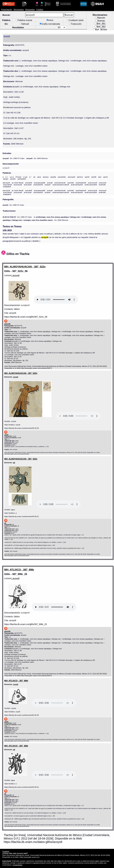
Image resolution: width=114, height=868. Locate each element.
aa (34, 177)
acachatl (71, 183)
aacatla (53, 177)
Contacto (6, 851)
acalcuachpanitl (77, 185)
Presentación (7, 10)
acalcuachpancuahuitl (61, 185)
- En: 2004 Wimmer (37, 158)
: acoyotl (15, 275)
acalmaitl (102, 185)
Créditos (40, 10)
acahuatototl (38, 185)
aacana (46, 177)
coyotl (16, 377)
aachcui (80, 177)
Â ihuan (18, 177)
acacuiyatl (28, 185)
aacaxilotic (62, 177)
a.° (30, 177)
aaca (39, 177)
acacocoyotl (92, 183)
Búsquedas (30, 10)
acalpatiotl (7, 187)
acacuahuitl (7, 185)
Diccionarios (19, 10)
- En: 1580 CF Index (14, 158)
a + (7, 177)
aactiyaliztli (22, 179)
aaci (100, 177)
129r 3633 (7, 230)
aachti (87, 177)
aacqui (6, 179)
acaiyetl (48, 185)
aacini (105, 177)
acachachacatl (60, 183)
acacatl (50, 183)
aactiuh (13, 179)
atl (14, 463)
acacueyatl (18, 185)
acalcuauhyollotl (91, 185)
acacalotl (29, 183)
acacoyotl (103, 183)
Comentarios (17, 865)
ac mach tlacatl (18, 183)
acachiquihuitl (81, 183)
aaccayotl (71, 177)
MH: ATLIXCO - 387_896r (19, 570)
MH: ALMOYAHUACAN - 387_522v (25, 267)
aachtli (94, 177)
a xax (25, 177)
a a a (12, 177)
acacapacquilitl (40, 183)
